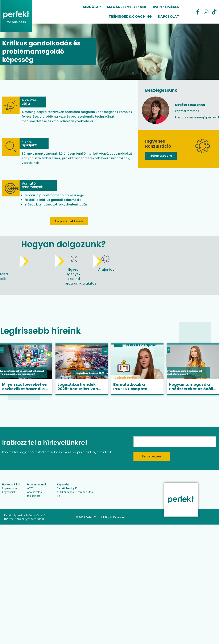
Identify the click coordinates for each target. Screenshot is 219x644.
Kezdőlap (92, 7)
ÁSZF (30, 488)
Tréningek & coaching (130, 17)
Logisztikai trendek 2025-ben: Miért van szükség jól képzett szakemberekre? (78, 391)
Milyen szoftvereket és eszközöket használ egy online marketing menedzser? (26, 391)
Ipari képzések (166, 7)
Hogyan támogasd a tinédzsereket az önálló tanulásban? (192, 389)
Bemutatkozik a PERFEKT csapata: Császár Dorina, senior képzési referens (136, 391)
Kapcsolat (169, 17)
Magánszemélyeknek (127, 7)
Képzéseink (9, 492)
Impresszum (9, 488)
